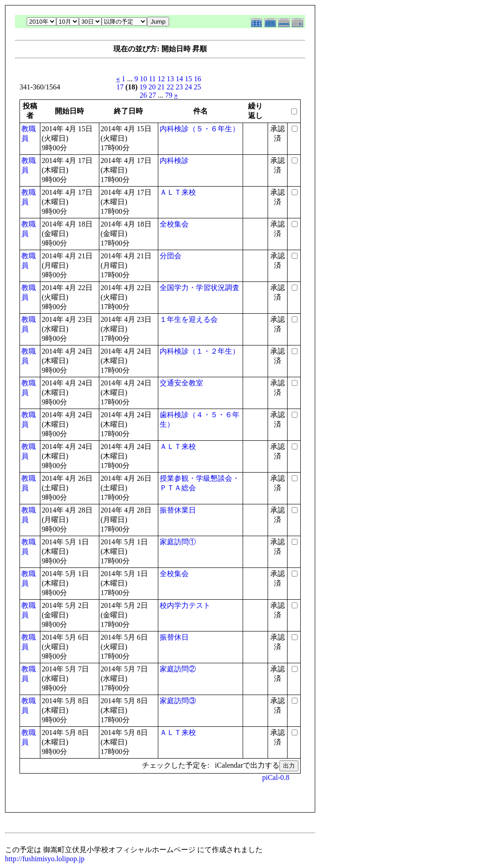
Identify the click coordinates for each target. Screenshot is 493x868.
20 (152, 87)
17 (120, 87)
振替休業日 (178, 510)
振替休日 (174, 637)
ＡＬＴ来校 (178, 192)
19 (143, 87)
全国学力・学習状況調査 (200, 288)
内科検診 (174, 160)
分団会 (171, 256)
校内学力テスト (185, 605)
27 (152, 95)
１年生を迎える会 (189, 319)
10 (143, 79)
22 (170, 87)
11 (152, 79)
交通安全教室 (181, 383)
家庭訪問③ (178, 701)
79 (169, 95)
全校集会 (174, 224)
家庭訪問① (178, 542)
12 (161, 79)
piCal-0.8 (276, 777)
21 (161, 87)
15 (189, 79)
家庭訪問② (178, 669)
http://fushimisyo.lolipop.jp (45, 859)
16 (198, 79)
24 (188, 87)
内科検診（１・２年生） (200, 351)
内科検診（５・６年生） (200, 129)
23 (179, 87)
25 (197, 87)
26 (143, 95)
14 (180, 79)
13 (171, 79)
